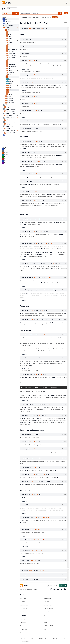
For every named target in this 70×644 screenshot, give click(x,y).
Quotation (11, 75)
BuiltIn (10, 60)
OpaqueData (12, 53)
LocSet (11, 92)
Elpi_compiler (10, 107)
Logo (45, 629)
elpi (4, 9)
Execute (10, 43)
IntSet (11, 90)
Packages (23, 619)
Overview (7, 13)
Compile (10, 38)
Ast (9, 32)
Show (10, 79)
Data (10, 41)
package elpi (5, 17)
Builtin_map (10, 98)
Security (31, 638)
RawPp (10, 94)
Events (22, 626)
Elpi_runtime (10, 120)
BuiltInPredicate (12, 58)
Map (10, 86)
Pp (9, 45)
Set (10, 88)
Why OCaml (23, 612)
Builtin (9, 96)
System (63, 585)
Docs (15, 13)
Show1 (11, 83)
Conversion (11, 47)
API (8, 30)
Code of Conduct (25, 642)
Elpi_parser (9, 116)
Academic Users (24, 608)
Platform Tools (48, 605)
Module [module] (55, 17)
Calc (9, 68)
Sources (8, 135)
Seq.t (48, 517)
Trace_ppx (9, 128)
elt (42, 29)
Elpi (8, 28)
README (8, 23)
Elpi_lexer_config (11, 111)
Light (50, 585)
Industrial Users (24, 605)
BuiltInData (11, 51)
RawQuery (11, 73)
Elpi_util (9, 124)
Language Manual (48, 608)
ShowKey (11, 81)
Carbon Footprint (43, 638)
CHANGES (9, 21)
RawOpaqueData (13, 66)
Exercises (46, 619)
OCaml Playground (49, 626)
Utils (9, 77)
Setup (10, 34)
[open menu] (67, 3)
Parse (10, 36)
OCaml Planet (24, 629)
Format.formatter (34, 575)
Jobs (21, 633)
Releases (22, 602)
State (10, 62)
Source (65, 22)
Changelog (23, 598)
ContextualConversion (14, 49)
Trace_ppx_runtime (12, 133)
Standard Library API (49, 612)
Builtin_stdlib (11, 103)
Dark (56, 585)
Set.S (31, 29)
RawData (11, 71)
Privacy (65, 638)
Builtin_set (10, 101)
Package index (24, 17)
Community (23, 622)
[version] (12, 9)
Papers (45, 622)
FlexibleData (12, 64)
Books (45, 615)
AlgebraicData (12, 56)
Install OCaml (47, 598)
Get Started (47, 602)
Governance (55, 638)
